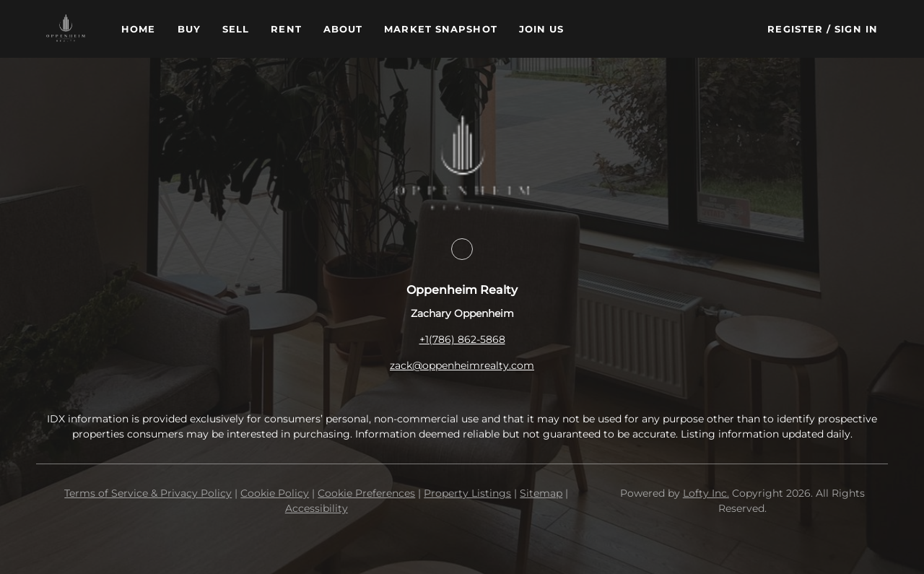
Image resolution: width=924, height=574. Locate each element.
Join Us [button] (542, 29)
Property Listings (467, 493)
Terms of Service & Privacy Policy (148, 493)
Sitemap (541, 493)
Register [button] (795, 29)
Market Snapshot (441, 29)
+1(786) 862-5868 (462, 339)
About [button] (343, 29)
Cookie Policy (275, 493)
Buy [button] (189, 29)
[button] (66, 29)
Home (138, 29)
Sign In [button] (856, 29)
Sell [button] (236, 29)
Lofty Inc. (706, 493)
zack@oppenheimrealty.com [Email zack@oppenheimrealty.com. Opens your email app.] (462, 365)
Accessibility (317, 508)
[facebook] (462, 249)
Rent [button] (286, 29)
